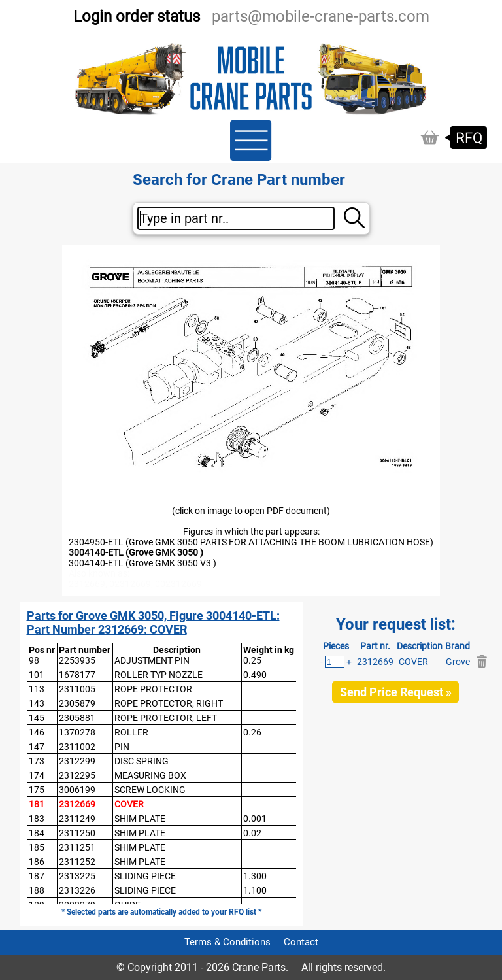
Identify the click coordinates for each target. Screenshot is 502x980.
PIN (122, 747)
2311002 (77, 747)
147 (37, 747)
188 (37, 890)
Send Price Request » (396, 692)
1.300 (255, 876)
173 (37, 761)
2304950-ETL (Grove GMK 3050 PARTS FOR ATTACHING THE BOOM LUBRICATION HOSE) (251, 542)
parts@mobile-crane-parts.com (321, 16)
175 (37, 790)
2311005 (77, 689)
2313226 (77, 890)
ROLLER (131, 732)
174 (37, 775)
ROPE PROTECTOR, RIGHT (169, 703)
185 (37, 847)
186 (37, 862)
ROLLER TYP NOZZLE (159, 675)
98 (34, 660)
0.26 (252, 732)
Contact (301, 942)
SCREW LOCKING (150, 790)
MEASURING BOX (150, 775)
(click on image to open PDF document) (251, 511)
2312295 (77, 775)
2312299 (77, 761)
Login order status (137, 16)
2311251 (77, 847)
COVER (129, 804)
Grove (458, 662)
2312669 (77, 804)
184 (37, 833)
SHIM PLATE (140, 819)
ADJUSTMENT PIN (152, 660)
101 (37, 675)
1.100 (255, 890)
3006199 (77, 790)
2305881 (77, 718)
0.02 (252, 833)
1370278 (77, 732)
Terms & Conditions (227, 942)
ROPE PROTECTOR (153, 689)
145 (37, 718)
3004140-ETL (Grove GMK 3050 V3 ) (142, 563)
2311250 (77, 833)
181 (37, 804)
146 (37, 732)
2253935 (77, 660)
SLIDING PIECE (145, 876)
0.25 (252, 660)
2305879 (77, 703)
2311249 (77, 819)
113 (37, 689)
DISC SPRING (142, 761)
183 (37, 819)
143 (37, 703)
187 (37, 876)
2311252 (77, 862)
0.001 (255, 819)
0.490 (255, 675)
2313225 (77, 876)
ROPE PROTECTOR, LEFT (166, 718)
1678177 (77, 675)
